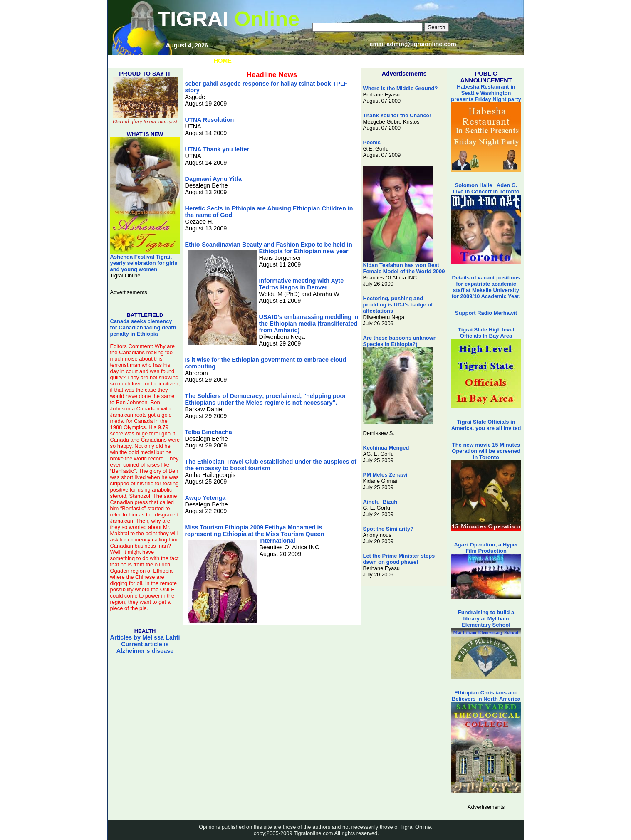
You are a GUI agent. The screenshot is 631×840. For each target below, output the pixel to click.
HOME (223, 61)
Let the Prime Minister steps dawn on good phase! (399, 559)
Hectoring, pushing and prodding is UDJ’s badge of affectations (398, 305)
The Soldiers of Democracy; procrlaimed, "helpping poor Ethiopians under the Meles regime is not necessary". (266, 399)
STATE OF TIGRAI (392, 61)
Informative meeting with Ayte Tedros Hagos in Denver (302, 284)
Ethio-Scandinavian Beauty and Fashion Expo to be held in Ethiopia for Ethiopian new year (269, 248)
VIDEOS (345, 61)
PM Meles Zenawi (385, 475)
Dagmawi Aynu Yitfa (213, 179)
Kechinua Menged (386, 448)
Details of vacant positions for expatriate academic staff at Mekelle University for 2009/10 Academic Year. (486, 287)
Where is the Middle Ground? (401, 88)
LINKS (251, 61)
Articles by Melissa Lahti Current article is (145, 644)
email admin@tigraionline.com (413, 44)
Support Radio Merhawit (486, 313)
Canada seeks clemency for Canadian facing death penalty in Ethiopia (143, 327)
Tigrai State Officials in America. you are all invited (486, 425)
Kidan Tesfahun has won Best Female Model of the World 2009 (404, 266)
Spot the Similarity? (388, 529)
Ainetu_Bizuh (380, 502)
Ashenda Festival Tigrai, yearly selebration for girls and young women (145, 261)
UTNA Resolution (210, 120)
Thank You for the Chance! (397, 115)
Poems (372, 142)
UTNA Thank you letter (217, 149)
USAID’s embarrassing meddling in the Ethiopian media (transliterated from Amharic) (309, 324)
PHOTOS (312, 61)
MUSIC (279, 61)
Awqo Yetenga (205, 498)
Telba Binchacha (209, 432)
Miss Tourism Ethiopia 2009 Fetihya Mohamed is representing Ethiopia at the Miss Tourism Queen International (255, 534)
